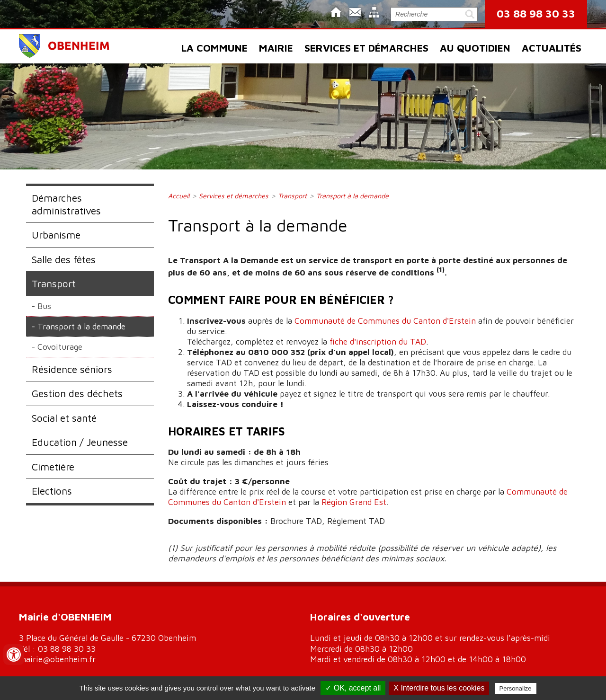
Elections (52, 491)
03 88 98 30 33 (536, 13)
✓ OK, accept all (353, 688)
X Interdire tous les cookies (439, 688)
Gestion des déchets (77, 393)
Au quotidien (475, 48)
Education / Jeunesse (80, 442)
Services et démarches (366, 48)
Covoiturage (60, 347)
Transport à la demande (81, 326)
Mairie (276, 48)
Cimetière (53, 467)
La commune (214, 48)
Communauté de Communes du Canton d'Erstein (385, 321)
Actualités (552, 48)
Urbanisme (56, 235)
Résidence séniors (72, 369)
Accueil (179, 196)
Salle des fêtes (64, 259)
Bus (44, 306)
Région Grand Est (354, 502)
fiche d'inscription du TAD (378, 341)
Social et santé (64, 418)
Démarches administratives (66, 204)
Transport (54, 284)
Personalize (516, 688)
